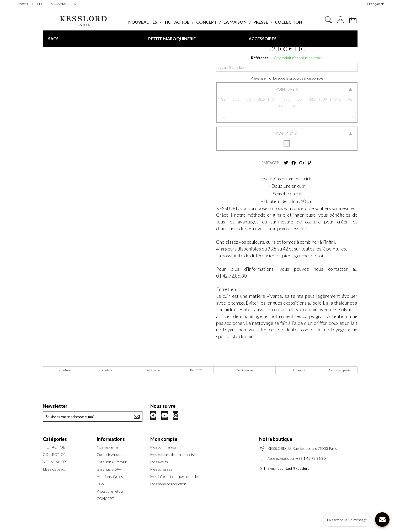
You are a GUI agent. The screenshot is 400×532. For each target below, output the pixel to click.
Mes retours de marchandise (173, 454)
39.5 (338, 99)
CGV (100, 484)
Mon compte (164, 439)
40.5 (282, 106)
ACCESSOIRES (263, 38)
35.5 (236, 99)
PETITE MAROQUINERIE (172, 38)
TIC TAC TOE (177, 22)
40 (350, 99)
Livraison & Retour (112, 462)
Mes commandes (164, 447)
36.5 (261, 99)
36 (249, 99)
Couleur (285, 134)
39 (325, 99)
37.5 (287, 99)
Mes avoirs (159, 462)
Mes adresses (161, 469)
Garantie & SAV (109, 469)
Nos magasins (108, 447)
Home (21, 4)
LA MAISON (235, 22)
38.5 (312, 99)
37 (274, 99)
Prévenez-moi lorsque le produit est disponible (287, 78)
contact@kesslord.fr (296, 468)
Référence (260, 58)
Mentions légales (110, 476)
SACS (53, 38)
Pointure (285, 89)
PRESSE (261, 22)
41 (295, 106)
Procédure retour (110, 491)
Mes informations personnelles (175, 476)
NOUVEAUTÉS (143, 22)
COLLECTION (289, 22)
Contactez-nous (109, 454)
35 (223, 99)
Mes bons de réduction (168, 484)
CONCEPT (206, 22)
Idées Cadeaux (54, 469)
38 (300, 99)
